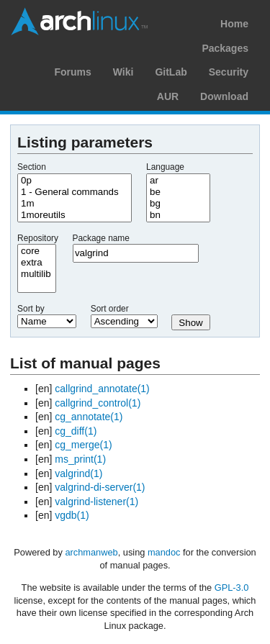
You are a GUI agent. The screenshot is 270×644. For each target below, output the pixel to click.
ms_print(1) (80, 459)
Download (224, 96)
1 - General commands (75, 192)
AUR (168, 96)
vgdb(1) (72, 515)
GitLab (171, 72)
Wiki (123, 72)
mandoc (164, 552)
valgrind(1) (78, 473)
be (178, 192)
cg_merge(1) (83, 445)
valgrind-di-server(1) (100, 487)
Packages (225, 48)
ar (178, 181)
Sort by (31, 309)
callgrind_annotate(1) (102, 389)
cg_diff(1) (76, 431)
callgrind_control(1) (98, 403)
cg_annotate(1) (89, 417)
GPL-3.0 (232, 588)
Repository (38, 238)
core (37, 251)
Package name (101, 238)
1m (75, 204)
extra (37, 263)
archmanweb (91, 552)
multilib (37, 274)
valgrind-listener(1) (96, 502)
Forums (72, 72)
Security (229, 72)
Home (234, 24)
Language (165, 167)
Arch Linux (79, 22)
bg (178, 204)
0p (75, 181)
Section (32, 167)
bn (178, 215)
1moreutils (75, 215)
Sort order (110, 309)
